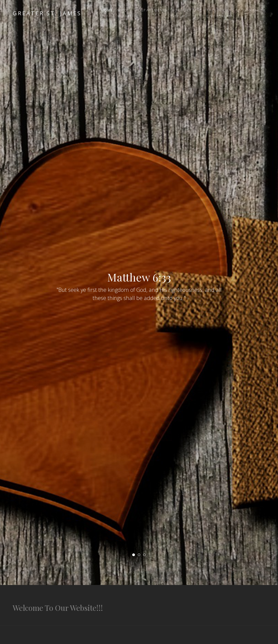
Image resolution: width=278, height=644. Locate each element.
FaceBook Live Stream (219, 13)
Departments (153, 10)
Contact (253, 10)
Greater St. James (47, 13)
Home (107, 10)
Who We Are (125, 13)
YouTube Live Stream (187, 13)
